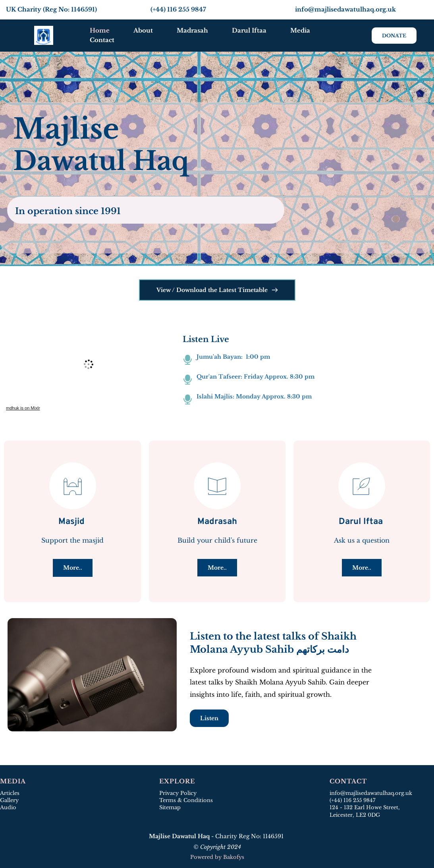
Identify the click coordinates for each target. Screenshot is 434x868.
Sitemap (171, 807)
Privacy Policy (178, 793)
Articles (10, 793)
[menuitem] (100, 31)
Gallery (9, 800)
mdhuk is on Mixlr (23, 408)
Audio (8, 807)
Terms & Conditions (186, 800)
